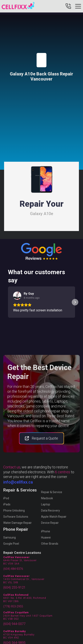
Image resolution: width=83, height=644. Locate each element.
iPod (6, 498)
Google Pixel (11, 544)
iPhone (46, 531)
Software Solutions (16, 517)
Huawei (46, 537)
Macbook (47, 498)
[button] (8, 302)
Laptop (46, 504)
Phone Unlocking (14, 510)
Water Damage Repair (17, 523)
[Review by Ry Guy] (29, 294)
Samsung (10, 537)
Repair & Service (52, 492)
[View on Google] (17, 296)
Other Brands (50, 544)
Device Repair (50, 523)
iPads (7, 504)
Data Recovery (50, 510)
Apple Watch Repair (54, 517)
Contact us (12, 467)
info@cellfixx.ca (18, 482)
